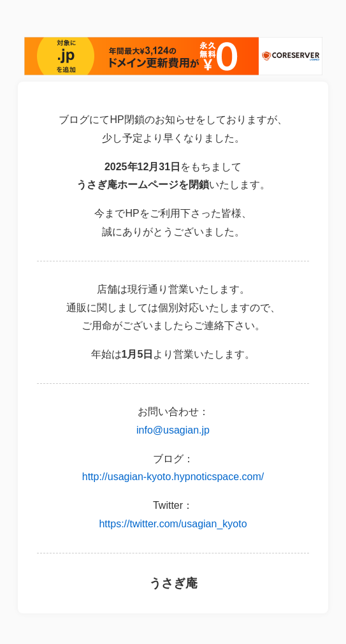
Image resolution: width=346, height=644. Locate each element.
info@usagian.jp (173, 430)
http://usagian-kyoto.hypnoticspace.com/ (173, 477)
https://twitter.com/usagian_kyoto (173, 524)
